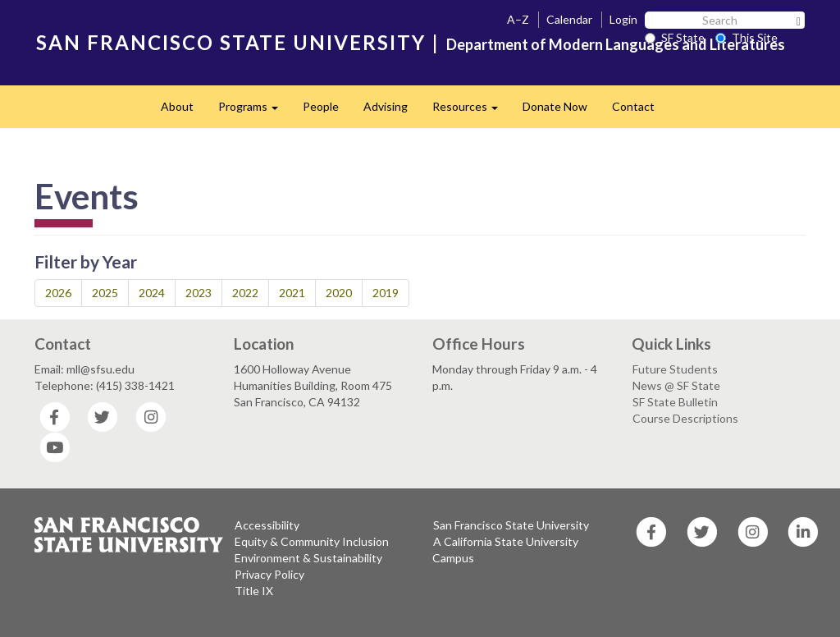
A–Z (518, 19)
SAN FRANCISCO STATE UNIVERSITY (231, 42)
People (321, 106)
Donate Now (555, 106)
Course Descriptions (685, 418)
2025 (105, 293)
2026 (58, 293)
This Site (746, 37)
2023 (199, 293)
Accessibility (267, 525)
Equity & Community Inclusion (312, 541)
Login (623, 19)
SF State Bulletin (675, 402)
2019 (386, 293)
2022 (245, 293)
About (177, 106)
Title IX (254, 591)
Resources (471, 111)
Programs (254, 111)
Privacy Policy (269, 574)
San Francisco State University (511, 525)
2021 (292, 293)
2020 (339, 293)
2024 (152, 293)
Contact (633, 106)
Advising (386, 106)
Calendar (569, 19)
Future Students (675, 369)
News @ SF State (676, 385)
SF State (675, 37)
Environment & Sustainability (308, 558)
